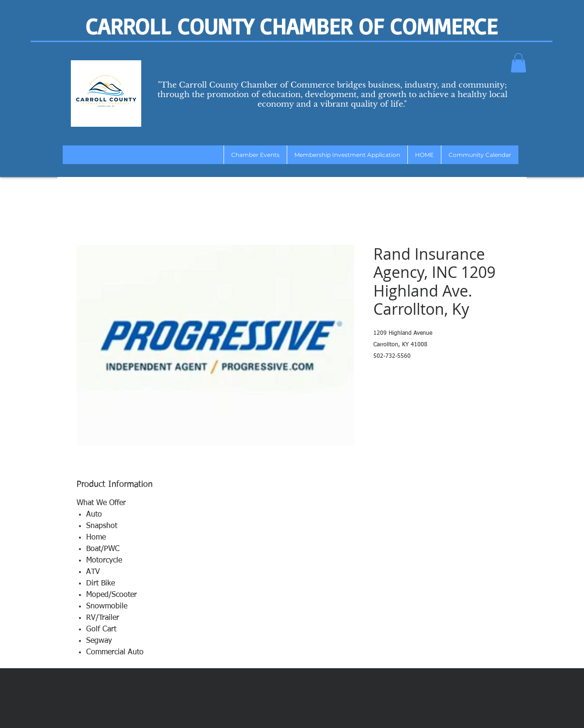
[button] (518, 63)
